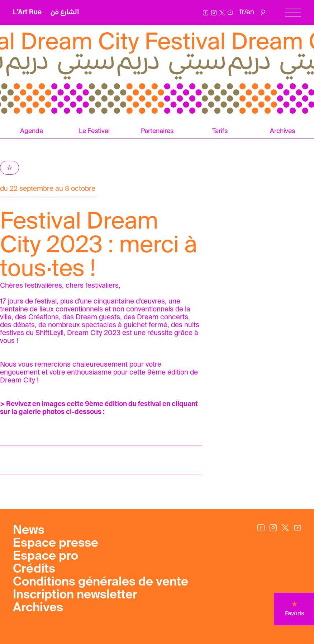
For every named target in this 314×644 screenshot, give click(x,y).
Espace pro (46, 556)
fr (242, 12)
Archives (38, 608)
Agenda (32, 131)
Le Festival (94, 131)
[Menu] (293, 13)
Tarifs (220, 131)
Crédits (34, 569)
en (250, 12)
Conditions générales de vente (101, 582)
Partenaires (157, 131)
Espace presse (56, 544)
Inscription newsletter (75, 595)
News (29, 531)
